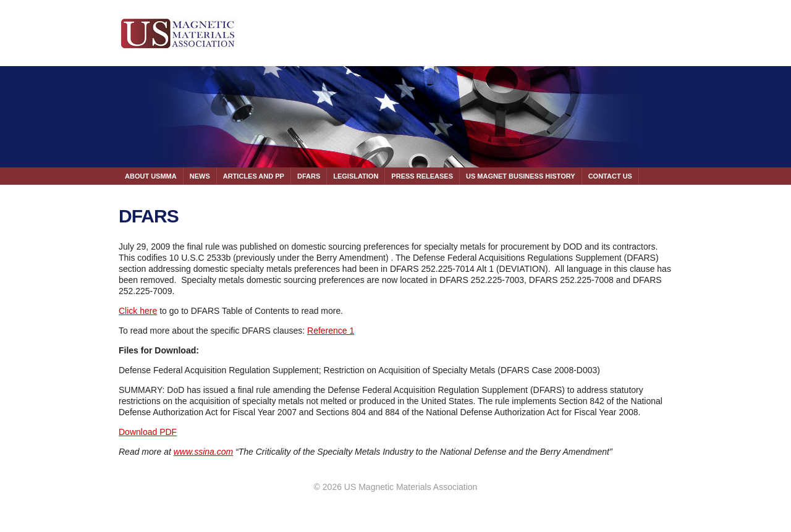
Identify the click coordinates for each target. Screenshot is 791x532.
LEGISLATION (356, 176)
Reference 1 (331, 331)
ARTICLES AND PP (254, 176)
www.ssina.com (203, 452)
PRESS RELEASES (422, 176)
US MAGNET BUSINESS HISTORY (521, 176)
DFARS (309, 176)
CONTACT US (610, 176)
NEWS (200, 176)
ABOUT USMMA (151, 176)
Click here (138, 311)
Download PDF (148, 432)
